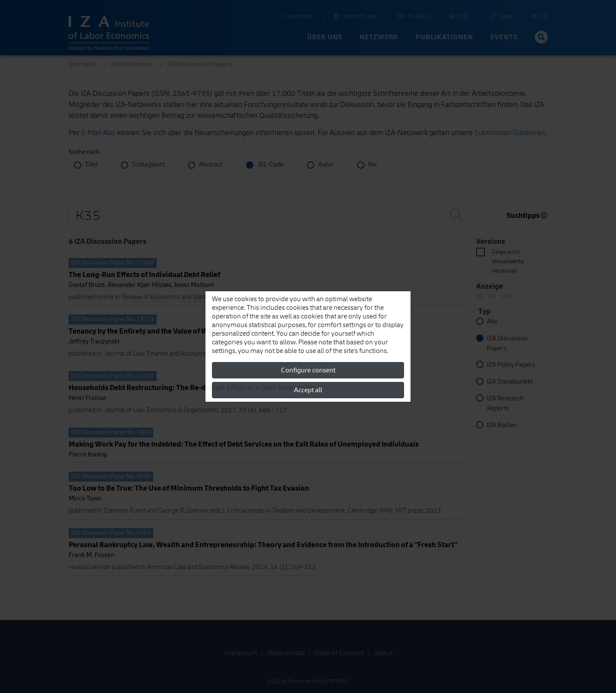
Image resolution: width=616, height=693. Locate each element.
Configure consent (308, 370)
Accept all (308, 390)
